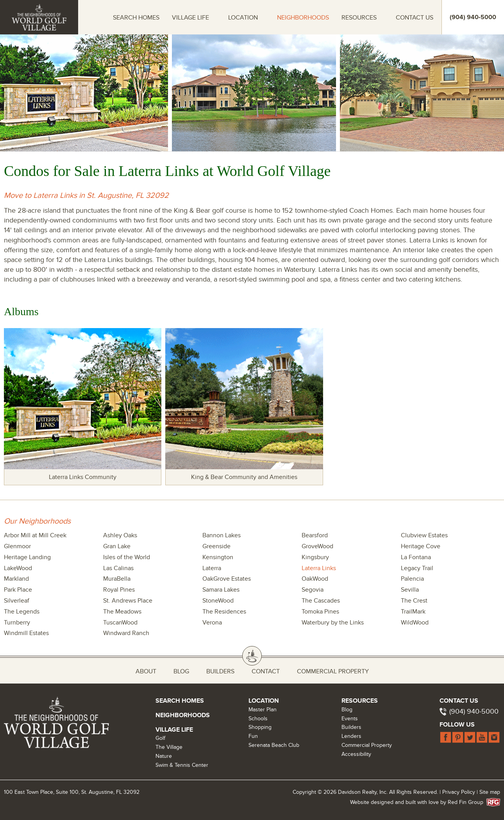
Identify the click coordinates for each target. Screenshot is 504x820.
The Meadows (122, 612)
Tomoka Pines (320, 612)
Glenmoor (17, 546)
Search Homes (136, 18)
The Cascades (321, 601)
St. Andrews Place (128, 601)
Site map (490, 792)
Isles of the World (127, 557)
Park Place (18, 590)
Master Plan (263, 710)
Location (243, 18)
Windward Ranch (126, 633)
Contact (266, 671)
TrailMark (413, 612)
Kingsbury (315, 557)
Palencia (412, 579)
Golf (160, 738)
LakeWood (18, 568)
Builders (220, 671)
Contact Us (415, 18)
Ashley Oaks (120, 535)
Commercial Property (333, 671)
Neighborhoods (303, 18)
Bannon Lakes (222, 535)
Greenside (216, 546)
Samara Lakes (221, 590)
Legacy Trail (417, 568)
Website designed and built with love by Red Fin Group (420, 802)
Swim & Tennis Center (182, 765)
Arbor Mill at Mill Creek (35, 535)
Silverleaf (17, 601)
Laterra (212, 568)
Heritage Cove (421, 546)
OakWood (315, 579)
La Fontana (416, 557)
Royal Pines (119, 590)
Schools (258, 719)
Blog (181, 671)
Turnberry (17, 623)
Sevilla (410, 590)
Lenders (351, 736)
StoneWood (218, 601)
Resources (359, 18)
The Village (169, 747)
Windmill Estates (26, 633)
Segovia (313, 590)
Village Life (190, 18)
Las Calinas (118, 568)
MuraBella (117, 579)
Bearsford (315, 535)
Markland (16, 579)
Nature (164, 756)
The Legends (22, 612)
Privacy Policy (459, 792)
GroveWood (317, 546)
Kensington (218, 557)
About (146, 671)
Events (350, 719)
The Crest (414, 601)
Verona (212, 623)
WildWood (415, 623)
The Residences (224, 612)
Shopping (260, 727)
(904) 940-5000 (474, 711)
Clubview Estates (424, 535)
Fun (253, 736)
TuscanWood (120, 623)
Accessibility (356, 754)
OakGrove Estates (227, 579)
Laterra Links (319, 568)
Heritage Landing (27, 557)
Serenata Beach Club (274, 745)
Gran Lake (117, 546)
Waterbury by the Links (333, 623)
